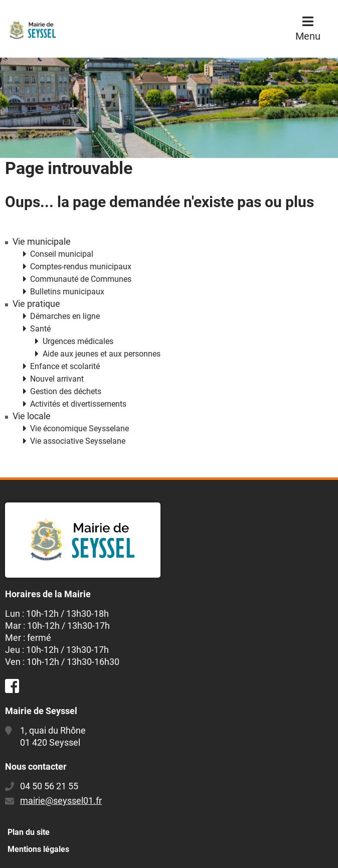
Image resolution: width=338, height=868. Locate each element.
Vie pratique (36, 304)
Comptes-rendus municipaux (81, 267)
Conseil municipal (62, 254)
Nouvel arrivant (57, 379)
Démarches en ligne (65, 316)
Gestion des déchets (66, 391)
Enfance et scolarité (65, 366)
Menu (308, 36)
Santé (40, 329)
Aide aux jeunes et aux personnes (102, 354)
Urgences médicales (78, 341)
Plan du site (29, 832)
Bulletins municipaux (67, 292)
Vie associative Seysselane (78, 441)
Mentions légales (38, 849)
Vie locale (32, 416)
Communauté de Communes (81, 279)
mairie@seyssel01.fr (61, 801)
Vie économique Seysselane (79, 428)
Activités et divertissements (78, 404)
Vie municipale (42, 242)
